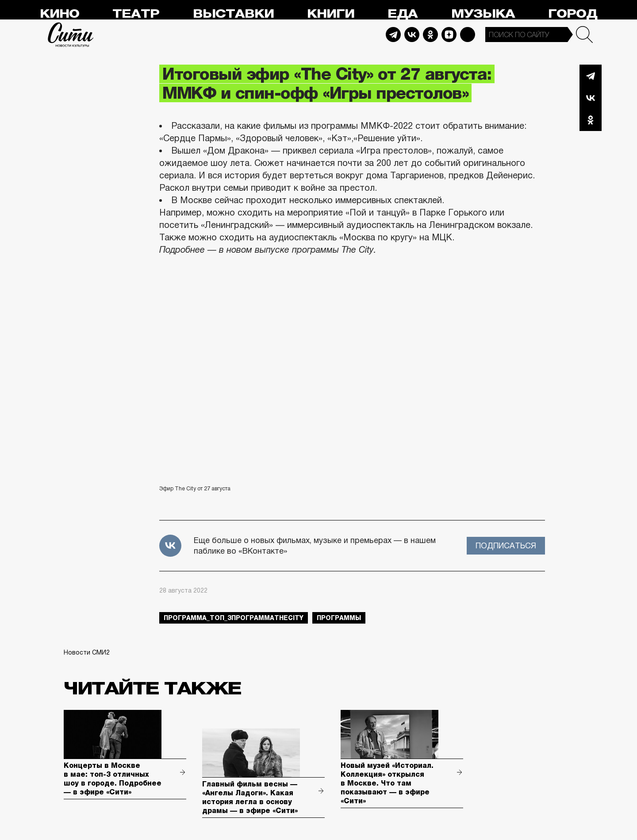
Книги (331, 14)
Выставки (233, 14)
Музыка (483, 14)
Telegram (393, 35)
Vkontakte (412, 35)
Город (573, 14)
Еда (403, 14)
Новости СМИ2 (87, 652)
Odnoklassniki (430, 35)
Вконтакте (591, 98)
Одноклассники (591, 120)
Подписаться (506, 546)
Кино (59, 14)
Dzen (449, 35)
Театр (136, 14)
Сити (71, 35)
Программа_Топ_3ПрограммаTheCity (234, 618)
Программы (339, 618)
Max (468, 35)
